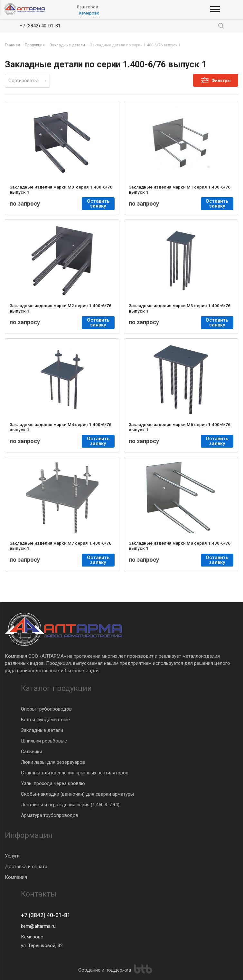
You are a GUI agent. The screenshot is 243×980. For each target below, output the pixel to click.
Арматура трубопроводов (50, 815)
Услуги (12, 856)
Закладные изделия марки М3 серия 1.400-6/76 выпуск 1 (180, 308)
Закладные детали (42, 730)
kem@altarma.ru (38, 926)
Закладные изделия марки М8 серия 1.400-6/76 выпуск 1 (180, 546)
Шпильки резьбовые (44, 741)
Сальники (32, 752)
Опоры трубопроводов (46, 709)
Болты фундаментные (45, 720)
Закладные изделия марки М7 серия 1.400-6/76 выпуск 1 (61, 546)
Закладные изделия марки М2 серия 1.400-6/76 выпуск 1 (61, 308)
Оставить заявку (98, 204)
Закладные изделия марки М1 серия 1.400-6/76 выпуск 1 (180, 189)
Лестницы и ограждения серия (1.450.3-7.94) (70, 805)
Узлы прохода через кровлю (53, 783)
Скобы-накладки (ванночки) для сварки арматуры (77, 794)
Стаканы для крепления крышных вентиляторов (75, 773)
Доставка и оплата (26, 867)
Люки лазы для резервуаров (53, 762)
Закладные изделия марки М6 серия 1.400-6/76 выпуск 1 (180, 427)
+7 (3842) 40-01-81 (40, 26)
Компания (16, 877)
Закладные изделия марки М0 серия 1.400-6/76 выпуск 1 (61, 189)
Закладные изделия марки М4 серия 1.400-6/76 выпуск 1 (61, 427)
